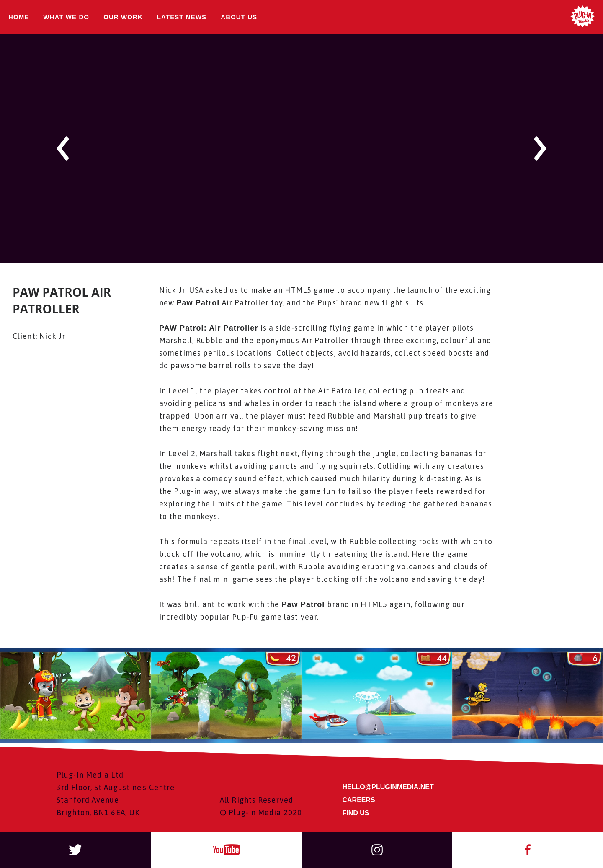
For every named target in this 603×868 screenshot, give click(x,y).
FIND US (356, 813)
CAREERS (359, 800)
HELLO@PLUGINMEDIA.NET (388, 787)
